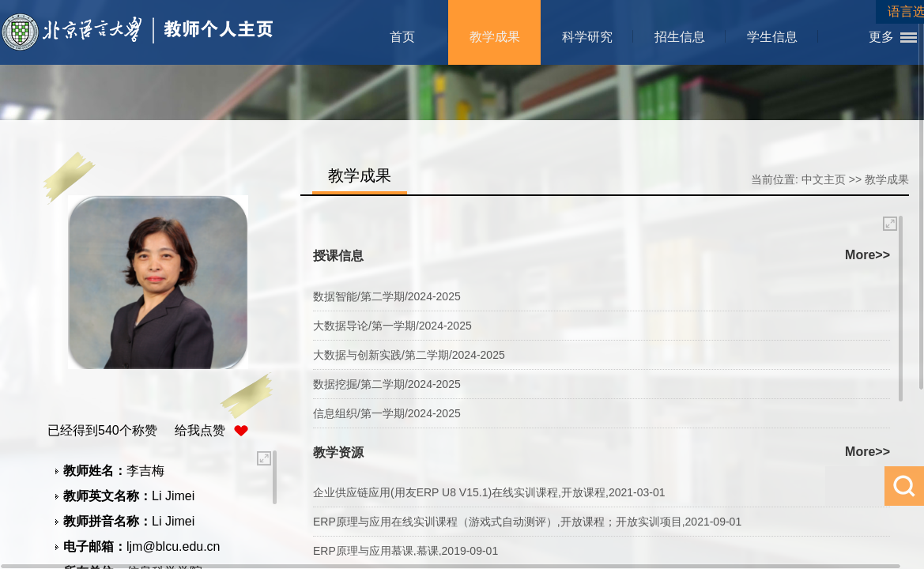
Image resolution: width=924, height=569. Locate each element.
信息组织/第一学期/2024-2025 (387, 413)
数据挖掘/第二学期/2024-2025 (387, 384)
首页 (402, 37)
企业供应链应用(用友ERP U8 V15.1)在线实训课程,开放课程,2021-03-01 (489, 492)
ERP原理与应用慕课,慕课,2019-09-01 (405, 551)
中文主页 (824, 179)
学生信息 (772, 37)
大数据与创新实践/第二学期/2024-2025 (409, 355)
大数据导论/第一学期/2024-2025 (392, 326)
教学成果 (495, 37)
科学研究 (587, 37)
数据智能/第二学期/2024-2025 (387, 296)
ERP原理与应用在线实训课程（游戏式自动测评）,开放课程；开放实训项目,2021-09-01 (527, 522)
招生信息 (680, 37)
